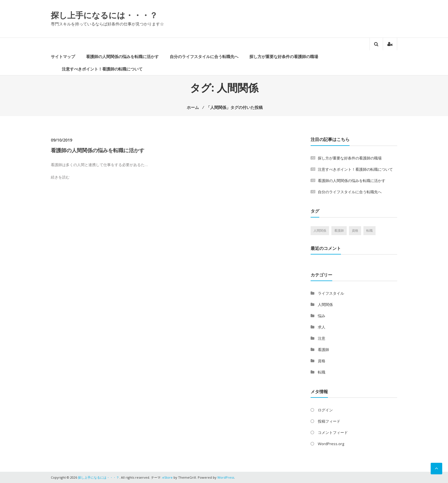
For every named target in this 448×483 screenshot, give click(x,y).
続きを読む (60, 177)
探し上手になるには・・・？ (104, 15)
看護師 (323, 350)
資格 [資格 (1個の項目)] (355, 231)
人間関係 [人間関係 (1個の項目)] (320, 231)
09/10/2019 (61, 140)
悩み (322, 316)
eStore (167, 477)
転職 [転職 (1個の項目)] (369, 231)
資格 (322, 361)
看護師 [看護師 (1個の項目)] (339, 231)
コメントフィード (333, 432)
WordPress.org (331, 444)
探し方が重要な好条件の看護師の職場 (284, 56)
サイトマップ (63, 56)
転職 (322, 372)
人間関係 (325, 304)
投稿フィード (329, 421)
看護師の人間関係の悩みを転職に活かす (122, 56)
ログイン (325, 410)
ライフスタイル (331, 293)
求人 (322, 327)
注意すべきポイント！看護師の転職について (102, 69)
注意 (322, 338)
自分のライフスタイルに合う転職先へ (204, 56)
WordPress (226, 477)
